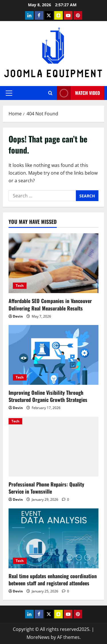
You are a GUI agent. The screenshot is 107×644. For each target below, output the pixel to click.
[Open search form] (50, 93)
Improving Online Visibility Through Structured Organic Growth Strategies (48, 396)
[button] (9, 93)
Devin (18, 316)
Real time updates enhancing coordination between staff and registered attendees (53, 579)
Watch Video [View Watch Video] (78, 93)
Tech (20, 286)
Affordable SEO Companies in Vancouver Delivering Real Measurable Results (50, 304)
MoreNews (38, 637)
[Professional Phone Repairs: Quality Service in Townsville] (53, 447)
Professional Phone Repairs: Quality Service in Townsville (46, 488)
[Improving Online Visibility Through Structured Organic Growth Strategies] (53, 355)
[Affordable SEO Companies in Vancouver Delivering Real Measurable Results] (53, 263)
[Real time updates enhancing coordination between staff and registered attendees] (53, 538)
